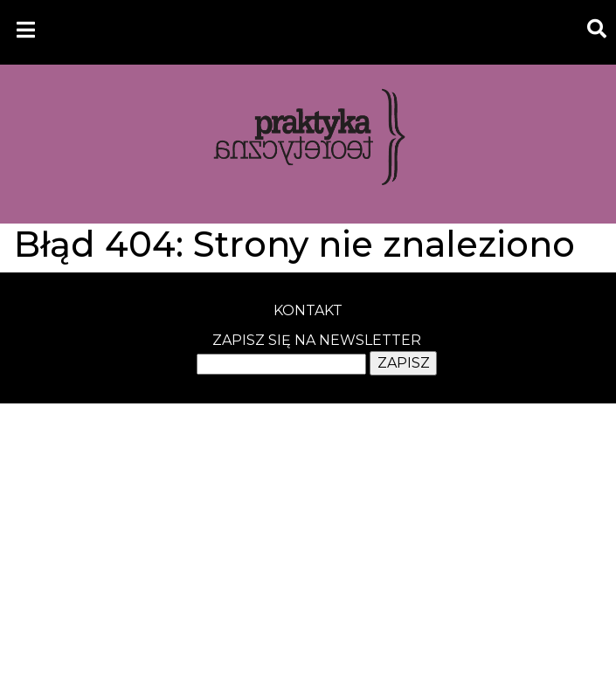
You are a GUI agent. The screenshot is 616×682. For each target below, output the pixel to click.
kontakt (308, 310)
